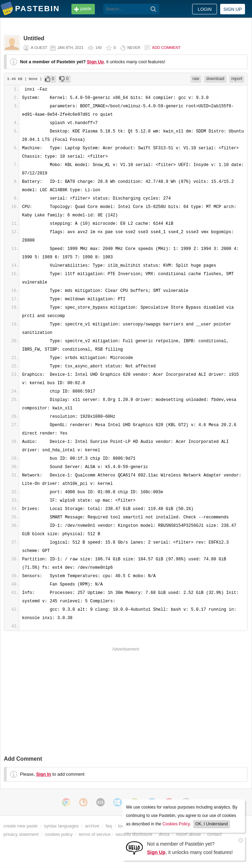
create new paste (20, 826)
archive (92, 826)
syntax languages (61, 826)
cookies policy (59, 834)
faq (109, 826)
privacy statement (21, 834)
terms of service (95, 834)
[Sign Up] (134, 848)
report (237, 79)
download (215, 79)
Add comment (166, 48)
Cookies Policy (176, 824)
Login (205, 9)
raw (196, 79)
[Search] (153, 9)
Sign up (233, 9)
